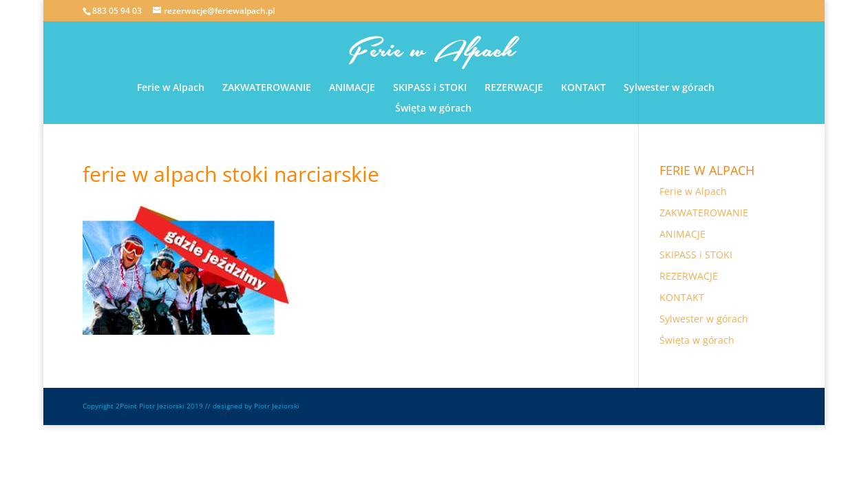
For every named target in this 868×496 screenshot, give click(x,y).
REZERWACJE (514, 88)
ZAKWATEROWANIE (267, 88)
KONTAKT (583, 88)
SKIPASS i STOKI (430, 88)
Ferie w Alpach (171, 88)
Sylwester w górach (669, 88)
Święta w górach (433, 109)
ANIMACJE (352, 88)
